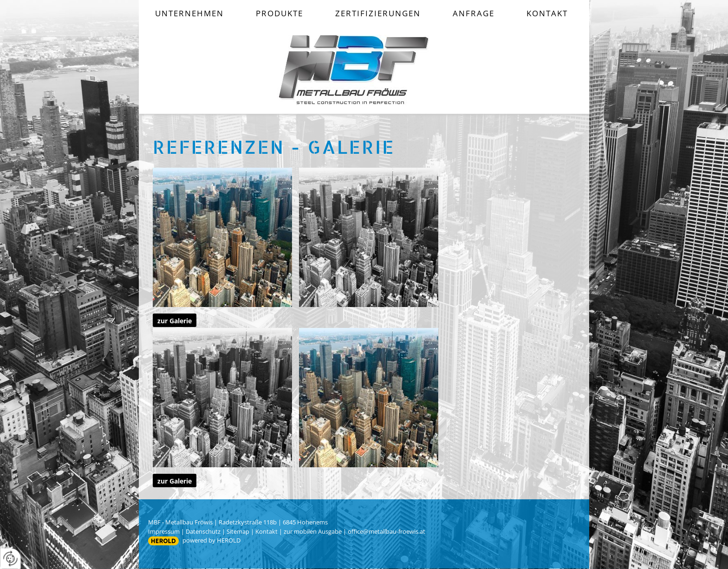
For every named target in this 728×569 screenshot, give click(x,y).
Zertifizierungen (378, 13)
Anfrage (474, 13)
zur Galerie (175, 321)
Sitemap (238, 531)
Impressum (164, 531)
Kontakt (547, 13)
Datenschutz (203, 531)
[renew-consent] (10, 559)
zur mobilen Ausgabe (313, 531)
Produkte (279, 13)
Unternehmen (189, 13)
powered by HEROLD (211, 540)
